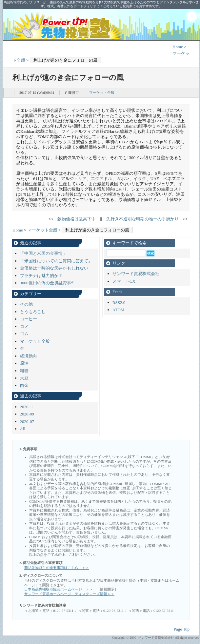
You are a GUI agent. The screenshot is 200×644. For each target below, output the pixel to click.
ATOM (119, 310)
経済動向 (29, 356)
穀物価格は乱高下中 (77, 219)
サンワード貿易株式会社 (136, 274)
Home (178, 47)
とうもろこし (33, 312)
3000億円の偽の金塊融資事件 (48, 283)
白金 (24, 385)
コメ (24, 326)
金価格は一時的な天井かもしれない (54, 268)
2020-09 (27, 414)
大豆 (24, 378)
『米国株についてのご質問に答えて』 (56, 261)
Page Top (182, 629)
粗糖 (24, 371)
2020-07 (27, 422)
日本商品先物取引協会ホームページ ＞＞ (59, 589)
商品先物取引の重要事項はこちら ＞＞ (57, 568)
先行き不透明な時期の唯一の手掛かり (142, 219)
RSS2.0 (119, 302)
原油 (24, 363)
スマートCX (124, 281)
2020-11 (27, 407)
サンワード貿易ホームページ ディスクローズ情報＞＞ (69, 594)
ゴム (24, 334)
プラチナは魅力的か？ (41, 276)
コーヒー (29, 319)
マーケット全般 (102, 92)
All (23, 429)
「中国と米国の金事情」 (43, 253)
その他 (26, 304)
